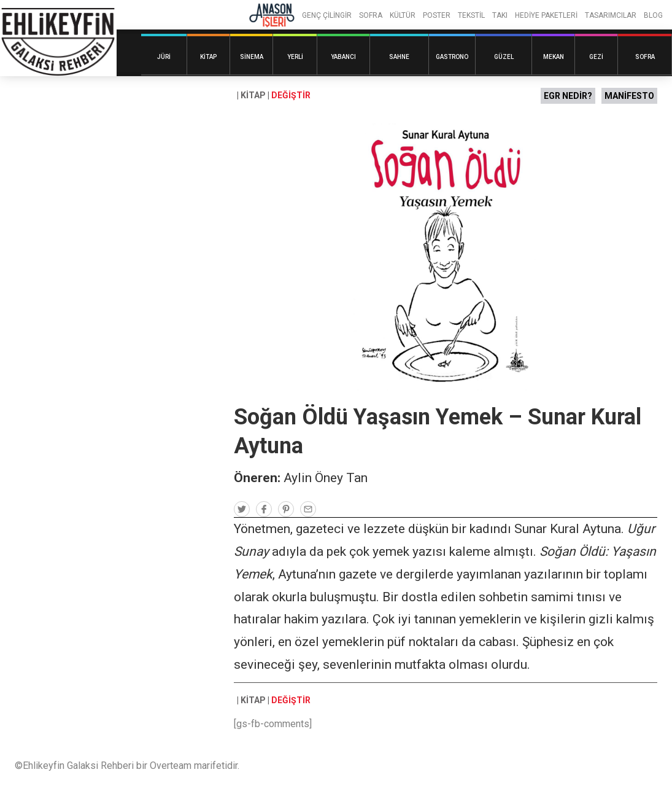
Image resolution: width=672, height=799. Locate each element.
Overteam (171, 766)
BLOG (653, 15)
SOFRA (371, 15)
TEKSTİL (471, 15)
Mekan (554, 57)
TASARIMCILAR (611, 15)
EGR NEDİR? (568, 96)
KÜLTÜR (403, 15)
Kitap (208, 57)
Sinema (252, 57)
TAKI (500, 15)
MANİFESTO (629, 96)
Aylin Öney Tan (326, 478)
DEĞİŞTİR (291, 95)
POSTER (437, 15)
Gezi (596, 57)
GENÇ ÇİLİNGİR (327, 15)
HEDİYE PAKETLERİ (546, 15)
